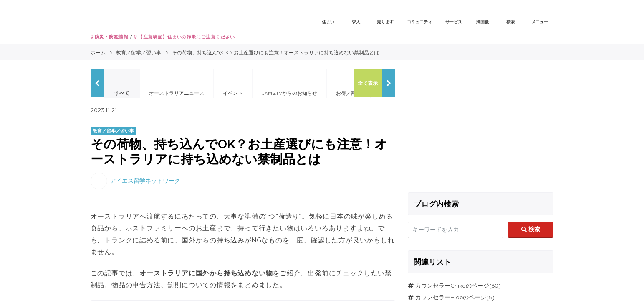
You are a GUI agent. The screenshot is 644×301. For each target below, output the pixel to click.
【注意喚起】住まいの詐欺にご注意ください (184, 37)
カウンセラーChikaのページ (452, 286)
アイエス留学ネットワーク (145, 180)
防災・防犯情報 (110, 37)
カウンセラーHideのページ (451, 297)
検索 (531, 229)
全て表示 (368, 83)
